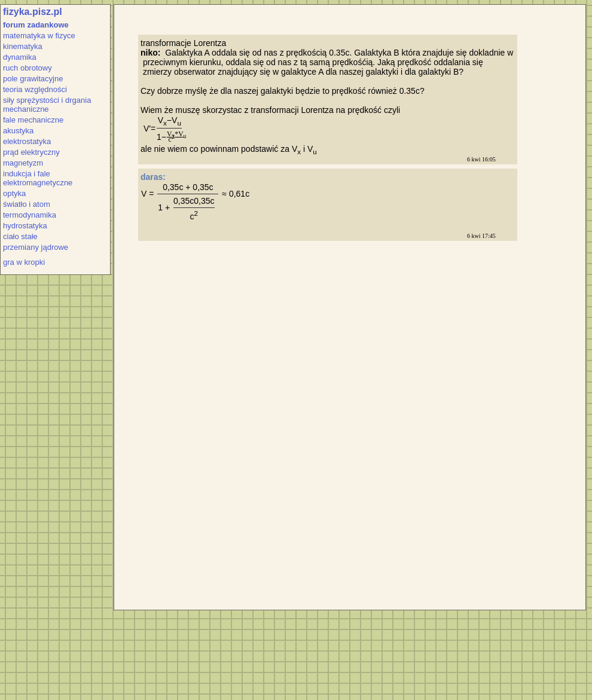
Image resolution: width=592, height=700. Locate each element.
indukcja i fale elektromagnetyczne (38, 178)
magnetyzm (23, 163)
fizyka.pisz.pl (33, 12)
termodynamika (30, 215)
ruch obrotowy (28, 68)
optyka (14, 193)
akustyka (18, 131)
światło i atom (27, 204)
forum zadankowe (36, 25)
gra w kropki (24, 262)
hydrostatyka (25, 226)
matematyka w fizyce (39, 36)
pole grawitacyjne (33, 79)
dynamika (20, 57)
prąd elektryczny (31, 152)
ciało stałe (20, 236)
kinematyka (23, 46)
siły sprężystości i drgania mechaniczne (47, 105)
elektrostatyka (27, 141)
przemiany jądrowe (36, 247)
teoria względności (35, 89)
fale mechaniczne (33, 120)
